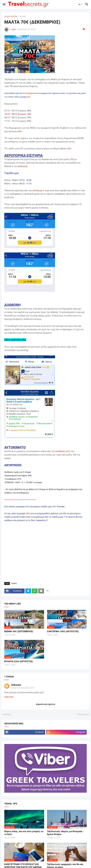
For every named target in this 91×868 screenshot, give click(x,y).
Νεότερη (7, 714)
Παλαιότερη (82, 714)
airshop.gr (23, 166)
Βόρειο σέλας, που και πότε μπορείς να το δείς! (24, 833)
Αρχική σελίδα (11, 16)
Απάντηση (9, 697)
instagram (30, 93)
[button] (4, 4)
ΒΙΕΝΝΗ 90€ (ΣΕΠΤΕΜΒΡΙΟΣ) (19, 631)
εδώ (29, 97)
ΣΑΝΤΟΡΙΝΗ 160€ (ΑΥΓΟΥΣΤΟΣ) (63, 631)
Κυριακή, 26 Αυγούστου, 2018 (23, 688)
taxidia (23, 16)
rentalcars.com (63, 451)
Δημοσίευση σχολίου (46, 704)
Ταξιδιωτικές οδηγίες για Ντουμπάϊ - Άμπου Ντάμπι (65, 833)
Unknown (16, 685)
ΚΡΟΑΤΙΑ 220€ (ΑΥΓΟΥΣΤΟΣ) (19, 661)
